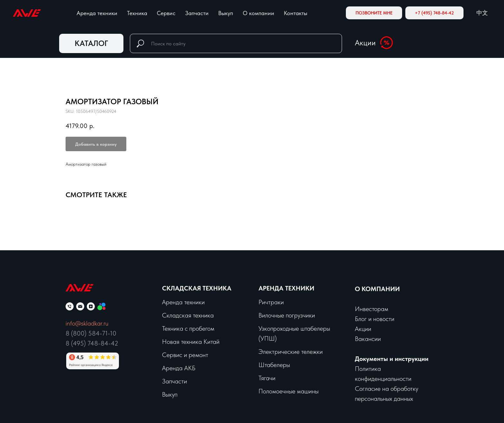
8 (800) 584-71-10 (91, 333)
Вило (265, 315)
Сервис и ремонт (185, 355)
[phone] (70, 306)
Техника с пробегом (188, 328)
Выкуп (226, 13)
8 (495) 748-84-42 (92, 343)
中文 (482, 13)
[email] (80, 306)
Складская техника (197, 288)
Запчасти (197, 13)
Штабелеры (274, 365)
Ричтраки (271, 302)
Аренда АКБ (179, 368)
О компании (258, 13)
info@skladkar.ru (87, 323)
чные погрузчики (293, 315)
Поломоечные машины (288, 391)
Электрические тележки (291, 352)
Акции (365, 43)
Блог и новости (375, 319)
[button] (374, 13)
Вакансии (368, 339)
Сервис (166, 13)
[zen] (91, 306)
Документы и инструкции (392, 359)
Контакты (296, 13)
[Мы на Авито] (101, 306)
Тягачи (267, 378)
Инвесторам (372, 309)
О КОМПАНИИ (377, 289)
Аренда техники (97, 13)
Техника (137, 13)
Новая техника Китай (191, 342)
